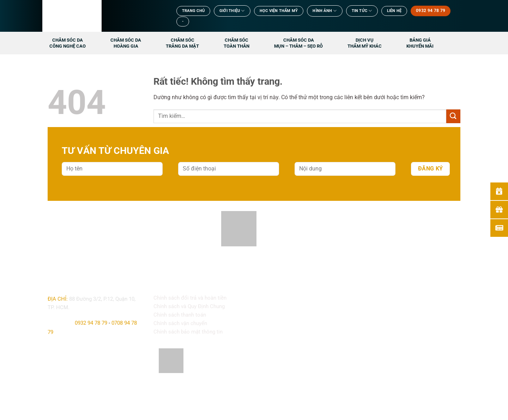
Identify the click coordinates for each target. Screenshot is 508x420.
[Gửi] (453, 116)
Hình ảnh (325, 11)
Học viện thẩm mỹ (279, 11)
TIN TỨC (362, 11)
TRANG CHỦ (193, 11)
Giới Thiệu (232, 11)
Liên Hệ (394, 11)
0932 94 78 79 (91, 323)
